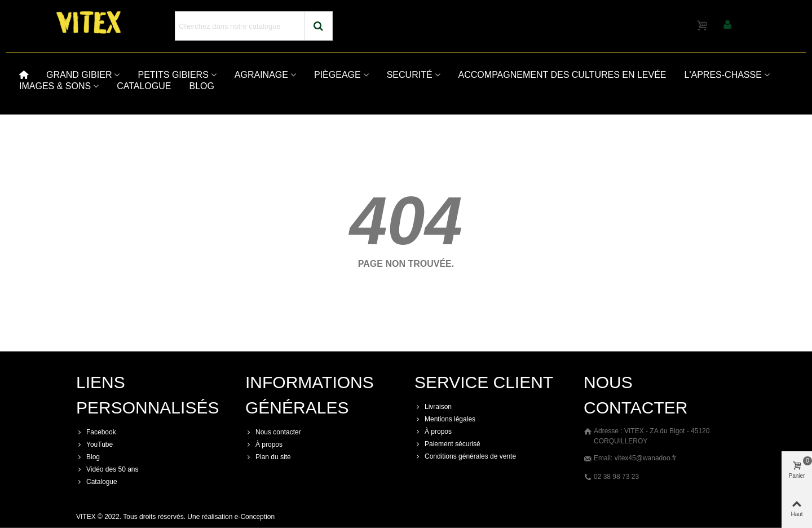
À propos (264, 445)
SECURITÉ (410, 75)
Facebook (96, 432)
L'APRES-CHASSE (723, 75)
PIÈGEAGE (337, 75)
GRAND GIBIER (79, 75)
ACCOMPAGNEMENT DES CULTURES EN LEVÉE (562, 75)
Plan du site (268, 457)
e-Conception (255, 517)
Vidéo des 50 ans (107, 469)
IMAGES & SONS (55, 86)
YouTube (94, 445)
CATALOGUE (144, 86)
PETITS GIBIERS (173, 75)
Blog (88, 457)
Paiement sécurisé (447, 444)
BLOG (201, 86)
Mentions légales (445, 419)
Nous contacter (273, 432)
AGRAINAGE (261, 75)
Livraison (433, 407)
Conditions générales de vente (465, 456)
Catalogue (97, 482)
